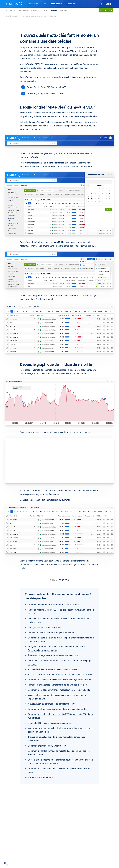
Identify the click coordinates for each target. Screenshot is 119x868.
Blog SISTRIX (10, 10)
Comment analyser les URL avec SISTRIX (47, 746)
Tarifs (44, 4)
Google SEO (40, 839)
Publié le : (54, 580)
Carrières (17, 839)
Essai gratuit (106, 10)
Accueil (8, 16)
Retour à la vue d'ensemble (40, 777)
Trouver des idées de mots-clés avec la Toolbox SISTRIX (54, 669)
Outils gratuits (23, 10)
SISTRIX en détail (16, 835)
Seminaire (63, 10)
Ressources (56, 4)
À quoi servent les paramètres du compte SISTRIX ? (52, 704)
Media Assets (72, 858)
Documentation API (97, 846)
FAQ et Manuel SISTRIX (99, 837)
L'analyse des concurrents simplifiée (44, 627)
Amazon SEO (41, 843)
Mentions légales (16, 854)
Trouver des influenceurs (46, 847)
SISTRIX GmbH (16, 831)
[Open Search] (101, 4)
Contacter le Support (97, 849)
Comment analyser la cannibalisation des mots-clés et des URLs (57, 709)
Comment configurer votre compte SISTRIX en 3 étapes (54, 605)
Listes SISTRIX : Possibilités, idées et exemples (50, 723)
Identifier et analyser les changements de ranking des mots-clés (57, 685)
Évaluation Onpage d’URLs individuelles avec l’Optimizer (54, 655)
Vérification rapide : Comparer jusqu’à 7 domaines (51, 633)
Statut (92, 853)
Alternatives (67, 854)
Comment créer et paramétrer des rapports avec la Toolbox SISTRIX (59, 690)
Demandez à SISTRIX (39, 10)
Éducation (17, 843)
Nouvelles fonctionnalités (99, 842)
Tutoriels (53, 10)
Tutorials (15, 16)
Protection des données (18, 848)
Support (70, 4)
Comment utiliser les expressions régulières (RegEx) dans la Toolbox (59, 680)
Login (108, 4)
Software (33, 4)
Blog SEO (66, 843)
